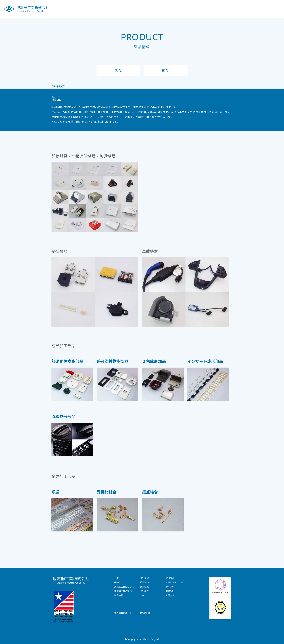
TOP (116, 578)
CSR (238, 9)
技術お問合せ (273, 9)
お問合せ (170, 595)
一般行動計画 (144, 613)
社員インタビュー (174, 582)
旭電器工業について (154, 9)
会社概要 (144, 591)
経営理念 (144, 587)
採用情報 (252, 9)
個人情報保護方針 (123, 613)
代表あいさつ (147, 582)
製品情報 (206, 9)
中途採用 (170, 591)
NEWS (117, 582)
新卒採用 (170, 587)
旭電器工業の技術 (183, 9)
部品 (166, 71)
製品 (118, 71)
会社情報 (224, 9)
